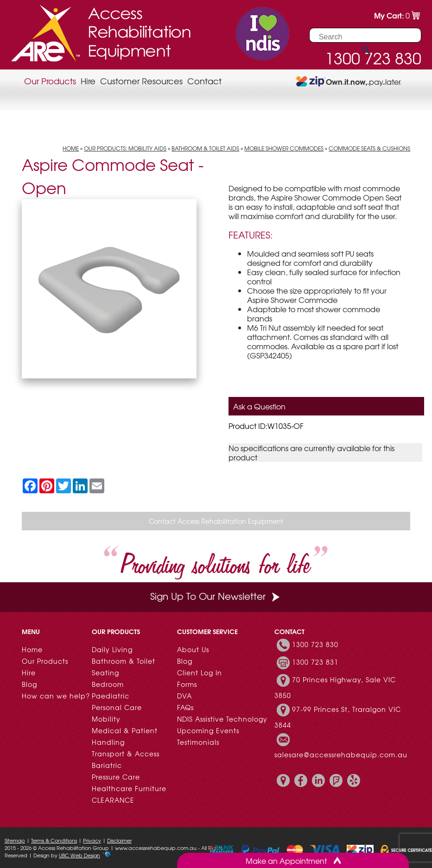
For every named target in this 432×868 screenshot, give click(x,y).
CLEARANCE (113, 800)
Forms (187, 684)
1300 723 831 (315, 662)
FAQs (185, 707)
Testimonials (198, 742)
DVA (184, 696)
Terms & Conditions (54, 840)
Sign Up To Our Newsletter (216, 596)
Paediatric (111, 696)
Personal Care (117, 707)
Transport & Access (126, 754)
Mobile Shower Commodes (284, 148)
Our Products (50, 81)
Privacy (92, 840)
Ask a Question (259, 406)
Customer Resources (141, 81)
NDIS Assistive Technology (222, 719)
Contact (204, 81)
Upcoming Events (208, 730)
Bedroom (108, 684)
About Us (193, 649)
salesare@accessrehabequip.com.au (341, 755)
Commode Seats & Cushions (369, 148)
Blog (29, 684)
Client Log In (200, 673)
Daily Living (112, 649)
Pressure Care (116, 777)
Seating (105, 673)
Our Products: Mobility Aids (125, 148)
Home (71, 148)
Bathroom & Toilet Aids (205, 148)
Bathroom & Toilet (124, 661)
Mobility (106, 719)
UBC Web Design (79, 855)
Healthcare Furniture (129, 788)
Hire (88, 81)
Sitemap (15, 840)
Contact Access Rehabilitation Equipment (216, 521)
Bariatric (107, 765)
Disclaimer (119, 840)
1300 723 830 (315, 644)
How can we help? (56, 696)
